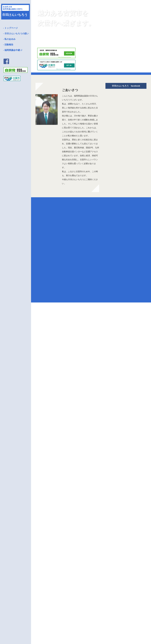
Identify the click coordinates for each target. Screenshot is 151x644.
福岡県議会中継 (12, 50)
